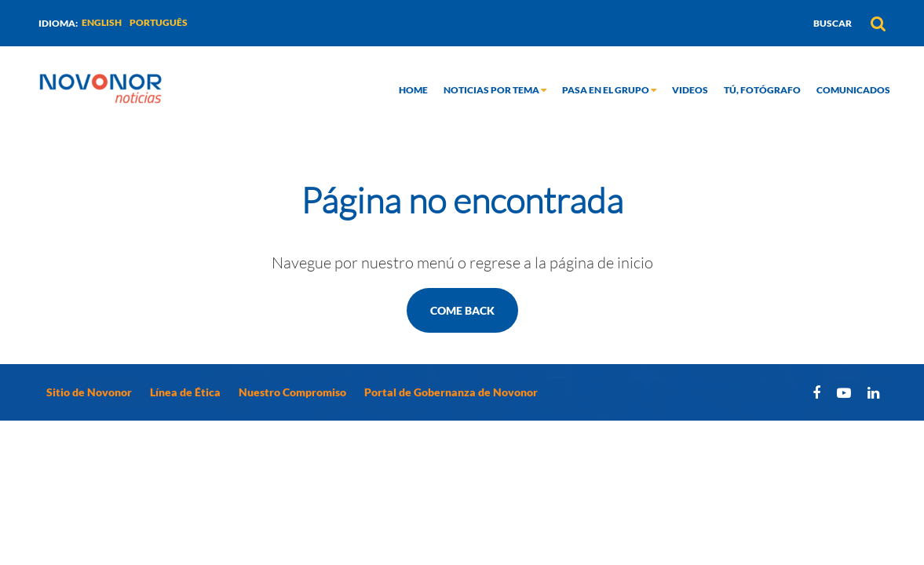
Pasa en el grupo (609, 90)
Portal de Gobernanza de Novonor (451, 392)
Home (413, 90)
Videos (690, 90)
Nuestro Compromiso (292, 392)
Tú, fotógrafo (762, 90)
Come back (462, 310)
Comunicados (853, 90)
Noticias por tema (495, 90)
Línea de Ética (185, 392)
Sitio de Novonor (89, 392)
